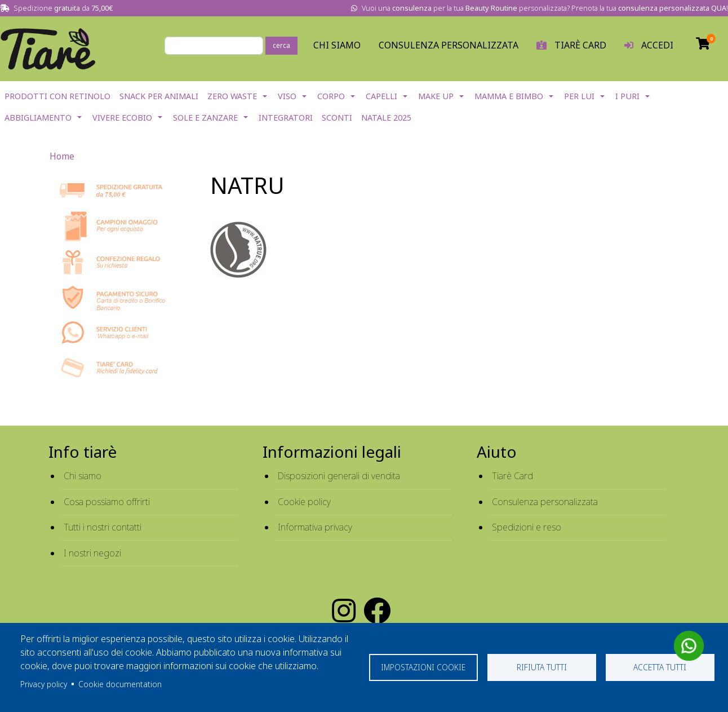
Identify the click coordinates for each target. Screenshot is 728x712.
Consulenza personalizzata (449, 45)
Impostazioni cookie (423, 667)
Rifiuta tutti (542, 667)
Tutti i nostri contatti (103, 527)
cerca (281, 45)
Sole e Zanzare (205, 118)
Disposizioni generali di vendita (339, 476)
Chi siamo (83, 476)
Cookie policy (304, 502)
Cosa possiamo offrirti (107, 502)
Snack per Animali (159, 96)
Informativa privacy (315, 527)
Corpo (331, 96)
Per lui (579, 96)
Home (62, 156)
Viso (287, 96)
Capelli (381, 96)
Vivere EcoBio (122, 118)
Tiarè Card (512, 476)
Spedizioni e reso (527, 527)
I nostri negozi (92, 553)
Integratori (286, 118)
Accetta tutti (660, 667)
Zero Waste (232, 96)
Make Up (436, 96)
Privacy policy (44, 684)
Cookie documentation (120, 684)
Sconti (337, 118)
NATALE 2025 (386, 118)
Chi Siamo (337, 45)
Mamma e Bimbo (509, 96)
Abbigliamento (38, 118)
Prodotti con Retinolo (57, 96)
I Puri (627, 96)
